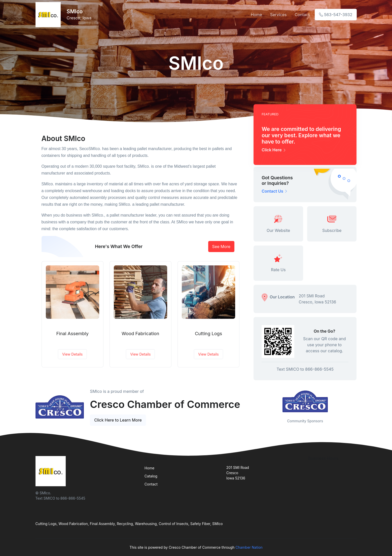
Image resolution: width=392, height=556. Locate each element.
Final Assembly (72, 334)
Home (256, 15)
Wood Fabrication (140, 334)
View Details (72, 354)
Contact (302, 15)
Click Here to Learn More (118, 420)
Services (278, 15)
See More (221, 247)
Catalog (151, 476)
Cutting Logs (208, 334)
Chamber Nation (249, 547)
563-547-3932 (336, 15)
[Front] (49, 15)
